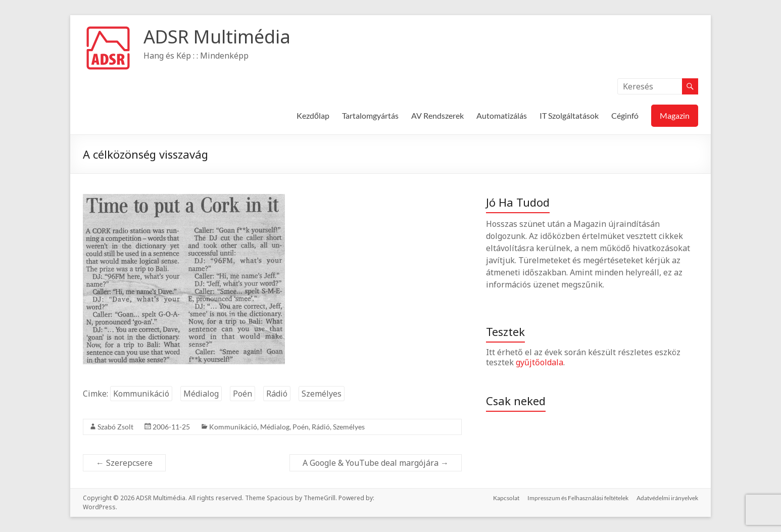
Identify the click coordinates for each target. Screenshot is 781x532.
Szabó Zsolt (115, 427)
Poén (242, 394)
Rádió (277, 394)
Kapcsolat (506, 498)
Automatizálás (502, 115)
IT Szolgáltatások (569, 115)
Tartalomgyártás (370, 115)
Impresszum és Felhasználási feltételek (578, 498)
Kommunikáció (141, 394)
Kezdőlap (313, 115)
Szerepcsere (124, 463)
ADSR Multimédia (217, 37)
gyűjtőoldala (540, 362)
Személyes (322, 394)
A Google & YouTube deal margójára (376, 463)
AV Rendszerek (437, 115)
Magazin (675, 115)
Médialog (201, 394)
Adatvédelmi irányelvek (667, 498)
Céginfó (625, 115)
